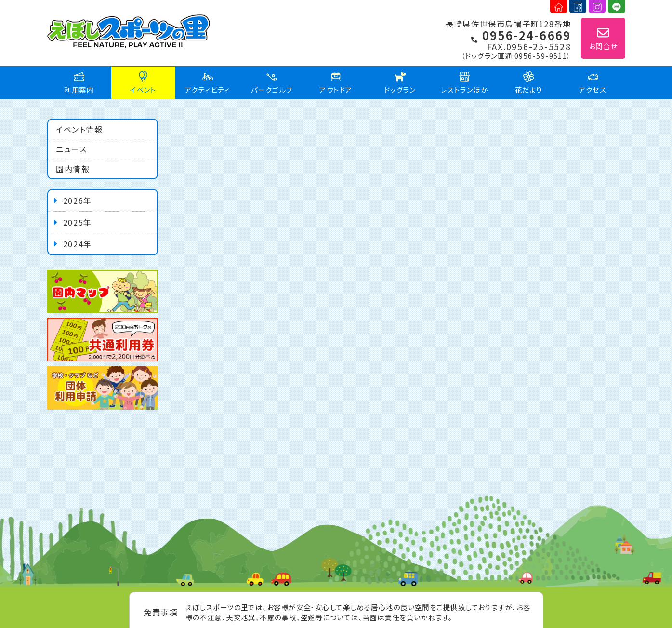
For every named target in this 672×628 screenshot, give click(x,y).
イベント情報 (79, 129)
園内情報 (73, 169)
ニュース (71, 149)
